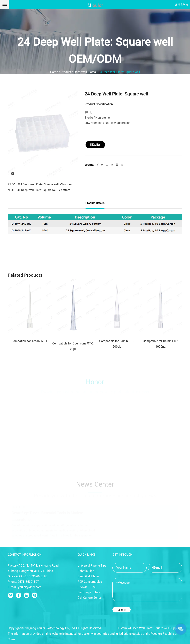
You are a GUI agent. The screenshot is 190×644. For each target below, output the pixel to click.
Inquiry (95, 145)
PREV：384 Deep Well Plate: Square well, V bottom (40, 184)
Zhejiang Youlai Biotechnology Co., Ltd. (50, 628)
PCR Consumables (90, 582)
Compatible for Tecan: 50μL (30, 341)
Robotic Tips (86, 571)
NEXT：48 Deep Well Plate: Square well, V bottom (39, 190)
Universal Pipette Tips (92, 566)
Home (54, 72)
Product (66, 72)
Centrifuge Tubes (89, 592)
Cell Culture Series (90, 598)
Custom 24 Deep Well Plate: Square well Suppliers (149, 628)
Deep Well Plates (85, 72)
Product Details (95, 203)
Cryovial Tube (87, 587)
